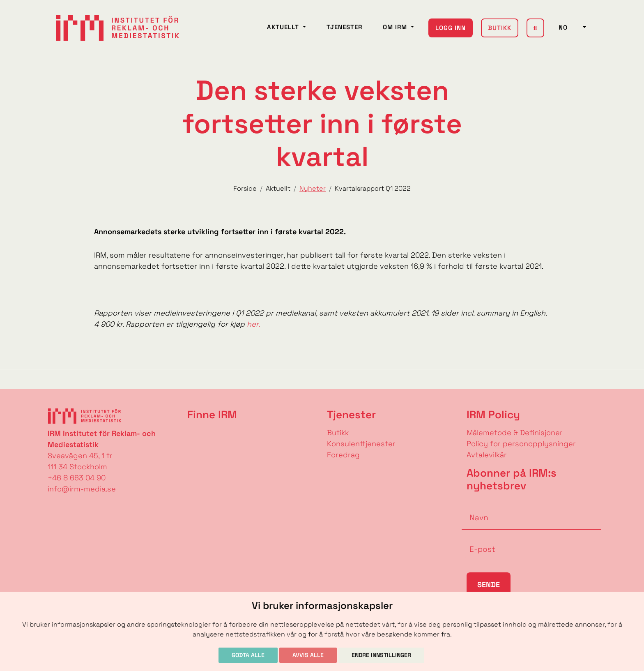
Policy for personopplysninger (521, 444)
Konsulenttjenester (361, 444)
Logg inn (451, 28)
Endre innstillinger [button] (381, 655)
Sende (489, 585)
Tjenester (344, 27)
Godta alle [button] (248, 655)
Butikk (500, 28)
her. (252, 324)
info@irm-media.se (82, 489)
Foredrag (343, 455)
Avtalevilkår (487, 455)
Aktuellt (284, 27)
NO (570, 27)
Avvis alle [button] (308, 655)
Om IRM (396, 27)
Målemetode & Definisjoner (515, 432)
